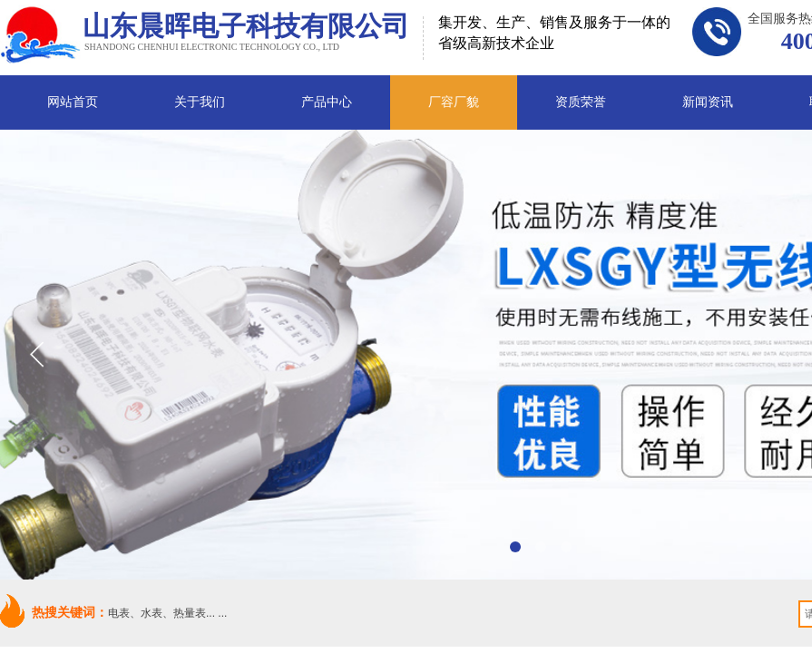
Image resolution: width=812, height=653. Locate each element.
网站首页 (73, 102)
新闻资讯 (708, 102)
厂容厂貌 (454, 102)
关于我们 (200, 102)
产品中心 (327, 102)
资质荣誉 (581, 102)
